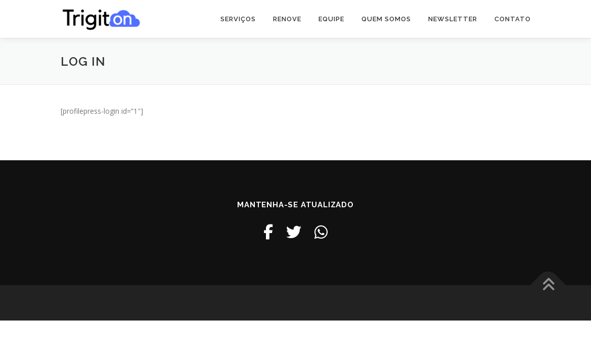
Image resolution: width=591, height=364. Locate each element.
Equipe (331, 19)
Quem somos (386, 19)
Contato (513, 19)
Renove (287, 19)
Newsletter (453, 19)
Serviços (238, 19)
